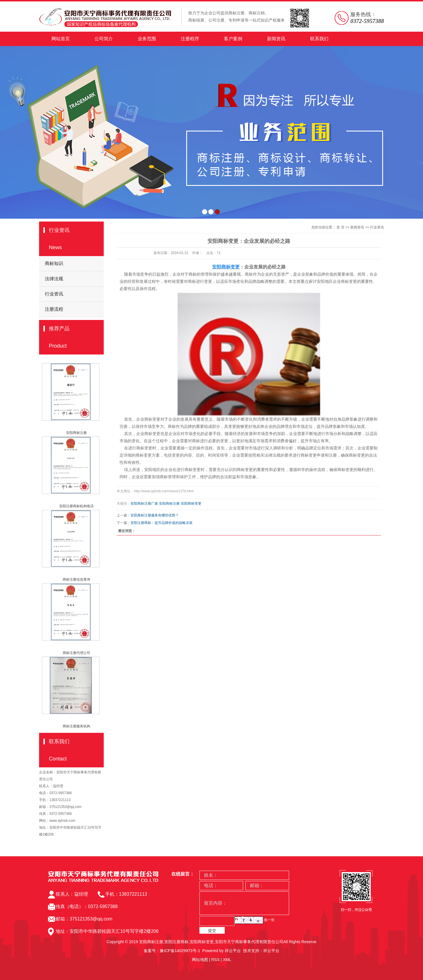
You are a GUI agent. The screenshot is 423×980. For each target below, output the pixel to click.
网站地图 (200, 960)
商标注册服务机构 (76, 726)
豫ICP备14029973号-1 (180, 951)
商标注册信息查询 (76, 579)
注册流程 (54, 309)
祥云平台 (233, 951)
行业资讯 (54, 294)
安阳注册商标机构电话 (76, 506)
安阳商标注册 (76, 433)
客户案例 (233, 39)
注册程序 (190, 39)
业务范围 (147, 39)
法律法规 (54, 279)
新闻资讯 (276, 39)
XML (227, 960)
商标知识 (54, 263)
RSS (215, 960)
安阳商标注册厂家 (144, 504)
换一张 (269, 920)
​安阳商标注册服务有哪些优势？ (155, 515)
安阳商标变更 (191, 504)
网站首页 (61, 39)
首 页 (340, 227)
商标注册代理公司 (76, 653)
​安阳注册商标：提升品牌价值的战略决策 (161, 523)
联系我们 (319, 39)
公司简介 (104, 39)
